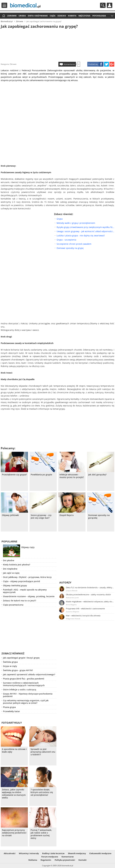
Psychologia (99, 16)
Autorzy (65, 582)
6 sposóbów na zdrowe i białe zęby (14, 751)
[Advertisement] (57, 45)
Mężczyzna (84, 16)
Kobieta (72, 16)
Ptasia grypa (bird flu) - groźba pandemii (24, 679)
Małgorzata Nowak (73, 619)
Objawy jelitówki (10, 515)
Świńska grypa (10, 662)
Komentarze (69, 64)
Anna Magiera (71, 605)
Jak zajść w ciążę (11, 573)
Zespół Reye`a (66, 515)
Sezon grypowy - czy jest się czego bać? (41, 517)
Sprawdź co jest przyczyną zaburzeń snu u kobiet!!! (43, 752)
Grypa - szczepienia (66, 240)
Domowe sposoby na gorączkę (99, 517)
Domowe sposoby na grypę (70, 248)
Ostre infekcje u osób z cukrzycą (20, 690)
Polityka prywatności (65, 860)
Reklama (33, 860)
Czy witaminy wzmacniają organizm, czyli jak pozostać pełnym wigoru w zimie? (26, 702)
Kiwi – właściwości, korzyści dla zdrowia (83, 616)
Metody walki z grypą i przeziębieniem (76, 223)
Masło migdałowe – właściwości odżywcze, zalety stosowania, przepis (90, 602)
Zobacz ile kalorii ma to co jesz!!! (20, 601)
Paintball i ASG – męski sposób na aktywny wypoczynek (25, 591)
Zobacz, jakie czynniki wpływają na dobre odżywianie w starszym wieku (14, 794)
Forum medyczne (50, 857)
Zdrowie (12, 16)
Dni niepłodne (10, 569)
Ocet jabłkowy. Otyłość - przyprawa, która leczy (27, 577)
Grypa (60, 219)
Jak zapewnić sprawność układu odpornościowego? (29, 674)
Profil (110, 5)
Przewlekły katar (11, 711)
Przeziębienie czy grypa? (14, 475)
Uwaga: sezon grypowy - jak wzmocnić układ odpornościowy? (85, 231)
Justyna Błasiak (72, 591)
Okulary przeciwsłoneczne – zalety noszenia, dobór (88, 594)
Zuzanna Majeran (73, 612)
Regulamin (46, 860)
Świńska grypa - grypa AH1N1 (18, 670)
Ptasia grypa (9, 707)
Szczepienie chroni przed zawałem (74, 244)
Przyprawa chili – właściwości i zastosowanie (85, 609)
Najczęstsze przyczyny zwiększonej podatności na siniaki (14, 833)
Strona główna (3, 16)
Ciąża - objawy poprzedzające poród (21, 581)
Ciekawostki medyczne (100, 853)
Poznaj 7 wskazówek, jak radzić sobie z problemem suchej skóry (41, 834)
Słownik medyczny (77, 853)
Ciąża (53, 16)
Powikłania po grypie (41, 475)
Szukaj (103, 5)
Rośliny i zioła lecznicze (53, 853)
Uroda (22, 16)
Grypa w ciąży (10, 666)
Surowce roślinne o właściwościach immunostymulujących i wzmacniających (24, 684)
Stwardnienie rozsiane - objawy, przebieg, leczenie (29, 596)
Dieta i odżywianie (38, 16)
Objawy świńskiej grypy (15, 585)
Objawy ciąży (28, 547)
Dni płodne (9, 560)
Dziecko (62, 16)
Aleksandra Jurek (72, 598)
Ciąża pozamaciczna (13, 605)
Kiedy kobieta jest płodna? (17, 565)
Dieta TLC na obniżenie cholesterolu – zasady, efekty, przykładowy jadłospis (90, 587)
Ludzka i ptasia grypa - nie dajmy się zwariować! (81, 236)
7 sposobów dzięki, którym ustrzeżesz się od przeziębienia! (42, 792)
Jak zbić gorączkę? (97, 475)
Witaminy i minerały (29, 853)
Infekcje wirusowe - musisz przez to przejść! (72, 476)
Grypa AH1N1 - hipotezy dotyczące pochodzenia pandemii (28, 695)
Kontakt (83, 860)
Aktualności (10, 853)
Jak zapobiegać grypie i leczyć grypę (21, 658)
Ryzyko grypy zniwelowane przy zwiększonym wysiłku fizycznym (85, 227)
